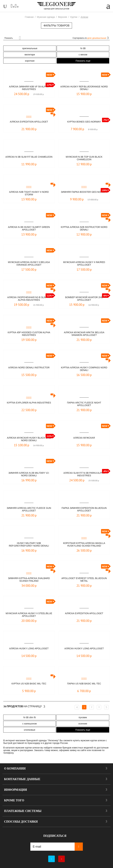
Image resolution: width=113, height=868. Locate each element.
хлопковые (30, 730)
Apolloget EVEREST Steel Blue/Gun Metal (84, 580)
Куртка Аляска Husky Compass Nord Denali (84, 369)
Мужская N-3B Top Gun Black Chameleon (84, 158)
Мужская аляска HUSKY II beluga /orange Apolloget (29, 263)
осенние (83, 724)
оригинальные (30, 48)
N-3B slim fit (29, 717)
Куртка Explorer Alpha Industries (29, 403)
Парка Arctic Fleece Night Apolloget (84, 404)
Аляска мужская (84, 438)
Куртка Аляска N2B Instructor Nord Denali (84, 228)
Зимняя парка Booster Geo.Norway (84, 192)
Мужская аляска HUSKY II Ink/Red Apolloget (84, 263)
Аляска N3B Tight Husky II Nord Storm (29, 193)
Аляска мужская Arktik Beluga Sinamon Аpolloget (84, 334)
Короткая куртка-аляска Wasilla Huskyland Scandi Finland (84, 544)
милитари (30, 55)
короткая (30, 61)
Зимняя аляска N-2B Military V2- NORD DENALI (29, 474)
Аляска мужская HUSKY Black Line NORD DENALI (29, 439)
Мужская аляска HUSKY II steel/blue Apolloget (29, 615)
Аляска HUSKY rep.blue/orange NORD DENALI (84, 88)
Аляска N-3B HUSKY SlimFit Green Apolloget (29, 228)
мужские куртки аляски (93, 740)
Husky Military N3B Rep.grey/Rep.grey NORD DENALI (29, 544)
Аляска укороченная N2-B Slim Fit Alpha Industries (29, 299)
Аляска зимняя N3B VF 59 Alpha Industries (29, 88)
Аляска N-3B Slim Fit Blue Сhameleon (29, 157)
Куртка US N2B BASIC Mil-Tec (29, 684)
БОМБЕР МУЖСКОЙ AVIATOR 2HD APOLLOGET (84, 299)
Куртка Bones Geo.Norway (84, 122)
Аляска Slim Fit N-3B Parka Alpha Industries (84, 474)
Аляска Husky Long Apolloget (29, 648)
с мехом (83, 55)
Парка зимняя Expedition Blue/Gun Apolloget (84, 509)
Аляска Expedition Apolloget (29, 122)
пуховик (83, 717)
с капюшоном (29, 724)
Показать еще (83, 61)
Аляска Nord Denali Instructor (29, 368)
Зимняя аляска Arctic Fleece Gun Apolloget (29, 509)
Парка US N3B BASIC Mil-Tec (84, 684)
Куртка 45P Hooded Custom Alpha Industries (29, 334)
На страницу (24, 706)
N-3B (83, 48)
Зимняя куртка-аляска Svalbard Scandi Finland (29, 580)
